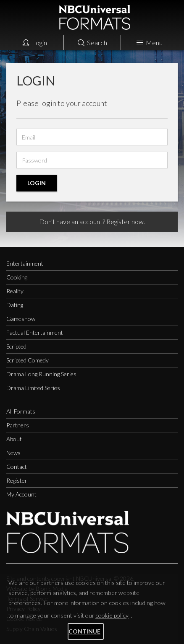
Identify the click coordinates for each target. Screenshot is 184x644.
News (13, 453)
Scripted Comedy (28, 360)
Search (92, 43)
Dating (15, 305)
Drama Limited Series (33, 388)
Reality (15, 291)
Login (35, 43)
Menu (150, 43)
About (14, 439)
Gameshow (21, 319)
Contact (17, 467)
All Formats (21, 411)
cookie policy (112, 615)
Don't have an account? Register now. (92, 221)
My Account (21, 494)
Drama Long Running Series (41, 374)
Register (17, 480)
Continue (84, 631)
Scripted (16, 346)
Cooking (17, 277)
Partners (18, 425)
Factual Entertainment (35, 332)
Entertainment (25, 263)
